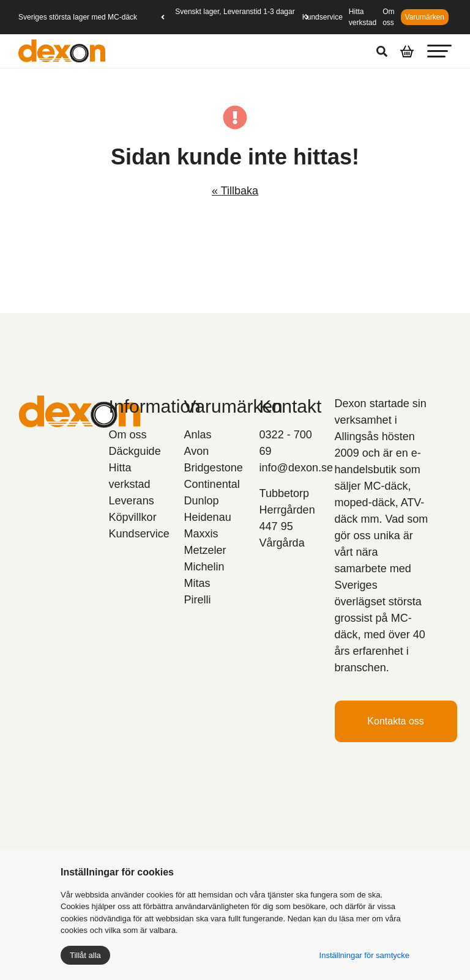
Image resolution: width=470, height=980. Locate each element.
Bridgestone (214, 468)
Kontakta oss (396, 721)
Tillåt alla (85, 955)
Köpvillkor (133, 517)
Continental (212, 484)
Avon (197, 451)
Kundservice (323, 17)
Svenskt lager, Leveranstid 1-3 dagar (235, 12)
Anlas (198, 435)
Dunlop (202, 501)
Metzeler (205, 550)
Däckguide (135, 451)
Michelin (204, 567)
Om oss (128, 435)
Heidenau (208, 517)
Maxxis (201, 534)
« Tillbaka (235, 191)
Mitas (197, 583)
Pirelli (198, 600)
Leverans (132, 501)
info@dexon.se (296, 468)
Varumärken (425, 17)
